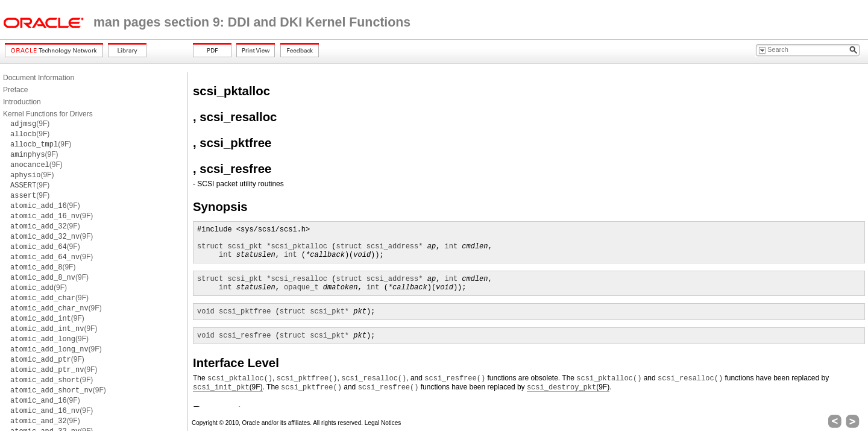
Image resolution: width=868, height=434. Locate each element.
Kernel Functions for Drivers (48, 114)
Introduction (22, 102)
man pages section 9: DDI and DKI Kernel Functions (252, 22)
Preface (15, 90)
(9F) (30, 124)
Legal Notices (383, 423)
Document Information (39, 78)
